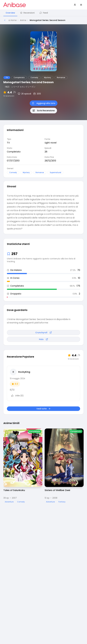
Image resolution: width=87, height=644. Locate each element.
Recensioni (27, 13)
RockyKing (24, 372)
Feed (44, 13)
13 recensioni (9, 96)
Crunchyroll (44, 333)
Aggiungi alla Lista (44, 103)
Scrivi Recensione (44, 111)
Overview (10, 13)
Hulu (43, 339)
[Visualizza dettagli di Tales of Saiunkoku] (23, 466)
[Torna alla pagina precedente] (5, 20)
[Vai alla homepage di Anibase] (15, 5)
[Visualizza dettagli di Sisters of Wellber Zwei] (64, 466)
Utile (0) (17, 396)
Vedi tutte (43, 409)
